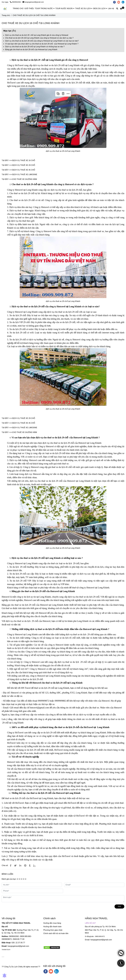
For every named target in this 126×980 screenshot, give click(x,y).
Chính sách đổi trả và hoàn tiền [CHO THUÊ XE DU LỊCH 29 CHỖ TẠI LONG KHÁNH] (56, 933)
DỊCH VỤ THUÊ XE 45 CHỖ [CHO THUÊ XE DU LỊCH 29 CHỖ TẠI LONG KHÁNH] (24, 170)
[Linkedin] (20, 866)
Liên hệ (111, 8)
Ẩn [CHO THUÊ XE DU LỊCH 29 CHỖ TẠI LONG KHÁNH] (14, 31)
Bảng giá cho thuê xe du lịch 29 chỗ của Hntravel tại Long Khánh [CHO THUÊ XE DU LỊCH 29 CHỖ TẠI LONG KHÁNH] (31, 50)
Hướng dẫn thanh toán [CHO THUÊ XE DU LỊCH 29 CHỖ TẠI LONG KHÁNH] (52, 927)
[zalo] (124, 2)
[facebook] (115, 2)
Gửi (119, 906)
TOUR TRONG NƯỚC (45, 8)
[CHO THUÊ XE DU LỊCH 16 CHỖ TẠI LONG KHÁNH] (5, 9)
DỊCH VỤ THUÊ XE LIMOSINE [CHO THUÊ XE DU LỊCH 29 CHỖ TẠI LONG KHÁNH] (25, 174)
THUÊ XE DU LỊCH (84, 8)
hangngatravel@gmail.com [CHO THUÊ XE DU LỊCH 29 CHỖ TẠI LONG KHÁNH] (33, 2)
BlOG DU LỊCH (100, 8)
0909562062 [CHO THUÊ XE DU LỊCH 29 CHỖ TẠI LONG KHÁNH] (15, 2)
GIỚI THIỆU (29, 8)
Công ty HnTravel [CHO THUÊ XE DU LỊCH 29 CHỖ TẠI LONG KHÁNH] (16, 65)
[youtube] (119, 2)
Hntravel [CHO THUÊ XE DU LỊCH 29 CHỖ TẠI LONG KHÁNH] (6, 597)
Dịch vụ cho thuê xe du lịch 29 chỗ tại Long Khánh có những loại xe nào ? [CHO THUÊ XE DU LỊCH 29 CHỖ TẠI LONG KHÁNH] (35, 47)
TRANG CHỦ (18, 8)
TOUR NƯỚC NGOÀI (65, 8)
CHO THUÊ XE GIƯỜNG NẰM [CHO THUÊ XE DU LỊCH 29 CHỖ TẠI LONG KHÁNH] (25, 179)
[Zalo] (36, 866)
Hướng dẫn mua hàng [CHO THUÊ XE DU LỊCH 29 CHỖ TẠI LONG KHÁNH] (52, 923)
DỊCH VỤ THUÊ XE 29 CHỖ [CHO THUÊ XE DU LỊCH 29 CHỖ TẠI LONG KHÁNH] (24, 165)
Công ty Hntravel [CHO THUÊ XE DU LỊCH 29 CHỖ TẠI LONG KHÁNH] (15, 190)
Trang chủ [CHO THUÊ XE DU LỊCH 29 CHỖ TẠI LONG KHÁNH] (6, 15)
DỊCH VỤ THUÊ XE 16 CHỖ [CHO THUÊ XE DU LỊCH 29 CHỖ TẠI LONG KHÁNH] (24, 160)
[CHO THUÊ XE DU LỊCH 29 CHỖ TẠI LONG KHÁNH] (122, 9)
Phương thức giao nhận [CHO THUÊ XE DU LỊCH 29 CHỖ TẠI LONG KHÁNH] (53, 930)
